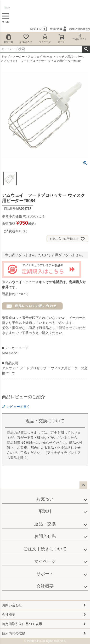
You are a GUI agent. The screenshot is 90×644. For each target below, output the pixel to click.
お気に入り (26, 38)
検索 (86, 49)
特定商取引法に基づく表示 (22, 624)
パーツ (80, 57)
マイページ (45, 38)
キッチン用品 (64, 57)
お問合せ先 (45, 536)
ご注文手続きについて (45, 549)
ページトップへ (83, 485)
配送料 (45, 511)
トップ (6, 57)
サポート (45, 574)
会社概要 (45, 586)
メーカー (19, 57)
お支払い (45, 499)
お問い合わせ (12, 605)
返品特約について (15, 294)
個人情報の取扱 (14, 633)
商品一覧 (8, 38)
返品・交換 (45, 524)
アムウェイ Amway (40, 57)
